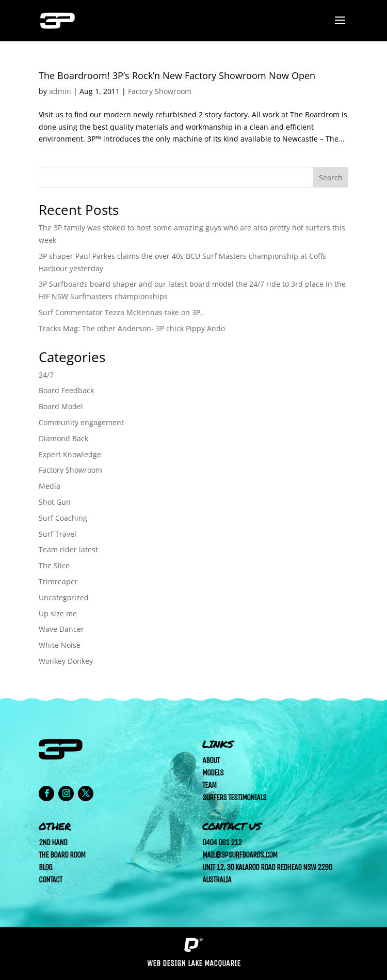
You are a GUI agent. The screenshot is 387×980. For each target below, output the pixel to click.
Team (209, 785)
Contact (50, 880)
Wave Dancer (61, 629)
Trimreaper (58, 581)
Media (50, 486)
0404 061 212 (222, 842)
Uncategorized (64, 597)
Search (331, 177)
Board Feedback (66, 390)
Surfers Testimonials (234, 797)
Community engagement (81, 422)
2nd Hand (53, 842)
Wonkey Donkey (66, 661)
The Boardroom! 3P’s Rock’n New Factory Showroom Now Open (177, 75)
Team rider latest (68, 549)
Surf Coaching (63, 518)
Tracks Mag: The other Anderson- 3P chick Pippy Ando (132, 328)
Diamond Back (63, 438)
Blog (45, 867)
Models (213, 773)
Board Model (61, 406)
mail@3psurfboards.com (240, 855)
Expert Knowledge (70, 454)
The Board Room (62, 855)
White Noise (60, 645)
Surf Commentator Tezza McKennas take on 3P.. (122, 312)
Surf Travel (58, 534)
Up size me (58, 613)
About (211, 760)
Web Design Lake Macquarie (194, 963)
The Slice (54, 565)
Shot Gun (55, 502)
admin (60, 91)
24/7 (46, 375)
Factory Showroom (160, 91)
